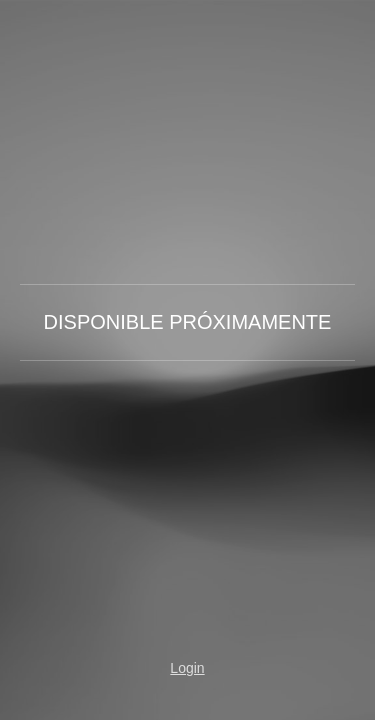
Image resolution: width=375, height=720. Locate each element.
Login (187, 668)
